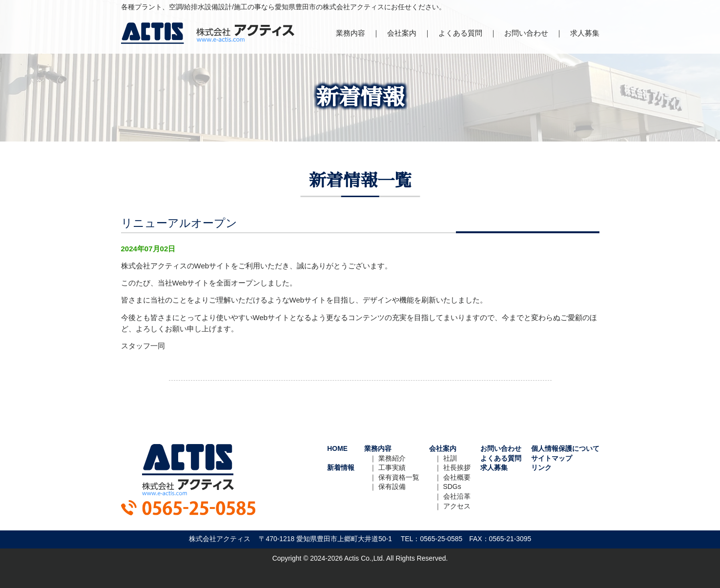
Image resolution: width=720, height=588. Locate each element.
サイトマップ (552, 458)
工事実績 (392, 467)
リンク (541, 467)
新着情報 (341, 467)
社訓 (450, 458)
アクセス (457, 506)
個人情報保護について (565, 448)
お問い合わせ (526, 33)
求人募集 (585, 33)
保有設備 (392, 487)
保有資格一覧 (399, 477)
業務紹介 (392, 458)
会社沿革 (457, 496)
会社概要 (457, 477)
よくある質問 (460, 33)
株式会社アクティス (208, 33)
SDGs (452, 487)
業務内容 (350, 33)
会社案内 (402, 33)
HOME (337, 448)
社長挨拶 (457, 467)
